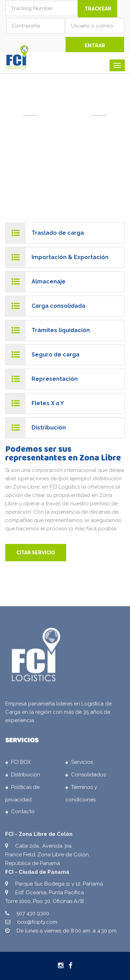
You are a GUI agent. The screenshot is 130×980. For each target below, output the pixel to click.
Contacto (23, 813)
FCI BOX (21, 764)
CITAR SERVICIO (36, 553)
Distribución (26, 776)
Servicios (82, 764)
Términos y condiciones (81, 795)
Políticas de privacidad (22, 795)
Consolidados (88, 776)
